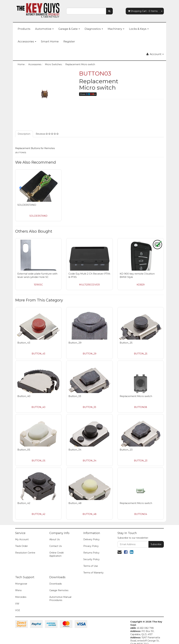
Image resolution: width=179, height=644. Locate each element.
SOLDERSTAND (27, 205)
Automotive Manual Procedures (60, 599)
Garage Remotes (59, 590)
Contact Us (56, 546)
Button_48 (75, 503)
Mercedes (21, 597)
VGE (18, 610)
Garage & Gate (69, 29)
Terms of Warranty (93, 573)
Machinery (116, 29)
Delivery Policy (91, 539)
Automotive (44, 29)
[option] (45, 94)
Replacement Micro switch (136, 396)
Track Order (22, 546)
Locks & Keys (139, 29)
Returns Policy (91, 553)
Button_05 (24, 450)
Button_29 (75, 343)
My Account (22, 539)
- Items (143, 11)
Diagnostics (94, 29)
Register (69, 41)
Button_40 (24, 396)
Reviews (47, 134)
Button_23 (126, 450)
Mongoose (21, 584)
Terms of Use (91, 566)
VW (17, 604)
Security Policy (91, 559)
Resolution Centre (25, 553)
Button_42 (24, 503)
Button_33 (75, 396)
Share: (88, 94)
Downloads (56, 584)
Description (24, 134)
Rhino (18, 590)
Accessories (27, 41)
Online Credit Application (57, 554)
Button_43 (24, 343)
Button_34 (75, 450)
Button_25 (126, 343)
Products (24, 29)
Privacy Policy (91, 546)
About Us (54, 539)
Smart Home (50, 41)
